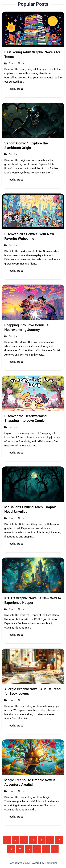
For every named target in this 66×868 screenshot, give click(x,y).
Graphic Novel (17, 63)
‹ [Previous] (16, 840)
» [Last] (55, 849)
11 (37, 849)
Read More (16, 89)
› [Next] (46, 849)
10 (29, 849)
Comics (13, 154)
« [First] (7, 840)
